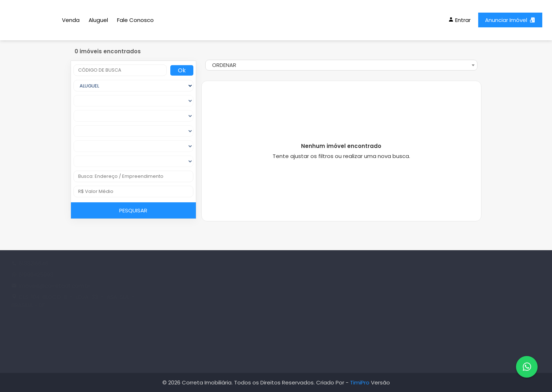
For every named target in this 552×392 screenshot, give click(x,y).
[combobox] (341, 65)
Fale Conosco (135, 20)
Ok (182, 70)
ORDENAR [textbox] (224, 65)
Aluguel (98, 20)
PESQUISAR (133, 210)
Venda (71, 20)
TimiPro (360, 382)
